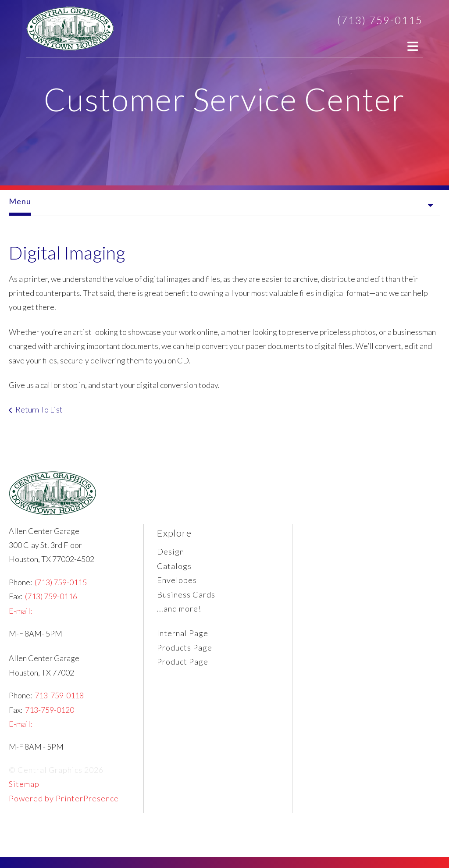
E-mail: (20, 611)
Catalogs (174, 566)
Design (171, 551)
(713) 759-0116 (51, 596)
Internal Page (183, 633)
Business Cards (186, 594)
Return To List (39, 409)
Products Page (185, 647)
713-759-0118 (59, 695)
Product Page (183, 662)
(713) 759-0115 (380, 20)
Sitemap (24, 784)
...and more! (179, 608)
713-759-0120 (50, 710)
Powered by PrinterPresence (64, 798)
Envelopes (177, 580)
